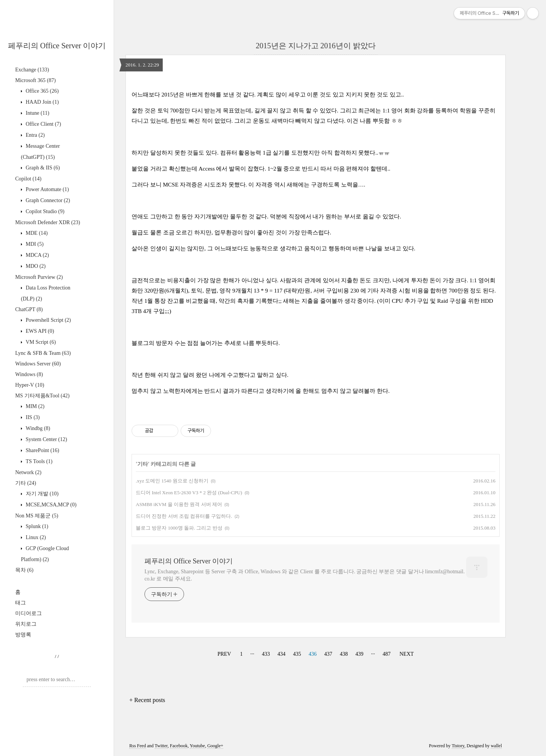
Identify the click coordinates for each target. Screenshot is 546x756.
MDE (36, 233)
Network (28, 472)
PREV (224, 654)
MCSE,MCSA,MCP (50, 505)
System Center (46, 439)
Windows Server (38, 364)
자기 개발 (41, 494)
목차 (24, 570)
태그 (21, 603)
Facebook (179, 746)
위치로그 (26, 624)
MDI (34, 244)
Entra (35, 135)
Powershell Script (48, 320)
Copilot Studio (44, 211)
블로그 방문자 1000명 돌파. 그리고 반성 (179, 528)
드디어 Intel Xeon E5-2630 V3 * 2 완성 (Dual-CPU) (189, 493)
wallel (496, 746)
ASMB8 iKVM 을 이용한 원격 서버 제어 (179, 504)
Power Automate (47, 189)
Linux (35, 537)
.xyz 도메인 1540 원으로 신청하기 (172, 481)
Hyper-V (30, 385)
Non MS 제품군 (37, 516)
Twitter (161, 746)
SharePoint (42, 450)
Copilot (28, 179)
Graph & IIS (42, 168)
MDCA (37, 255)
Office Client (43, 124)
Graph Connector (47, 200)
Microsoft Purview (39, 277)
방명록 (23, 635)
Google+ (215, 746)
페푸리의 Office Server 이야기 (57, 46)
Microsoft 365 (36, 80)
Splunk (36, 526)
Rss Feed (138, 746)
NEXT (407, 654)
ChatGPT (29, 309)
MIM (34, 406)
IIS (32, 417)
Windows (29, 374)
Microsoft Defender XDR (48, 222)
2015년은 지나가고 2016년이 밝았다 (316, 46)
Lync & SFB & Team (43, 353)
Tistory (458, 746)
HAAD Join (42, 102)
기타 (26, 483)
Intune (37, 113)
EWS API (39, 331)
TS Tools (38, 461)
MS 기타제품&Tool (42, 396)
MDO (35, 266)
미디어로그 (29, 613)
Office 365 (41, 91)
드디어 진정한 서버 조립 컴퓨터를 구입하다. (184, 516)
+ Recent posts (147, 700)
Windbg (37, 428)
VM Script (40, 342)
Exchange (32, 70)
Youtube (197, 746)
